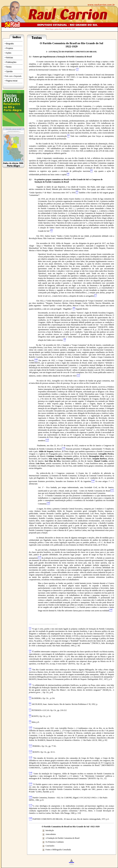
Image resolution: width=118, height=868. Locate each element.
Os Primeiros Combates (55, 842)
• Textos (8, 67)
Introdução (50, 830)
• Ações (8, 53)
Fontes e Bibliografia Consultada (58, 850)
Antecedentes (51, 834)
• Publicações (11, 62)
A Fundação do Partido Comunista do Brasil (62, 838)
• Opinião (9, 72)
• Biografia (9, 44)
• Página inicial (11, 81)
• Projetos (9, 48)
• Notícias (9, 58)
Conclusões (50, 846)
